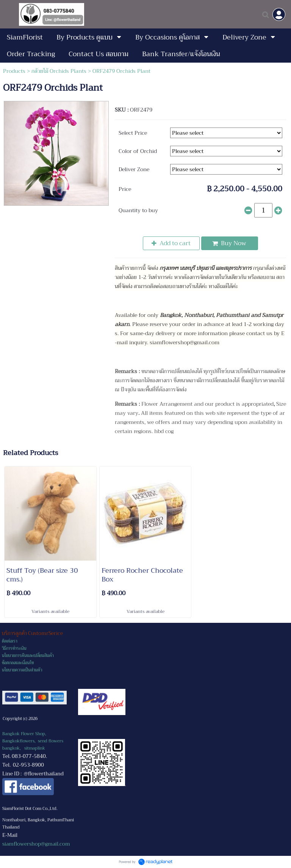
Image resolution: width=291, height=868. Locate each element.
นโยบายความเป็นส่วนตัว (22, 670)
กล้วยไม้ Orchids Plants (59, 71)
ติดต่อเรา (10, 641)
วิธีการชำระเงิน (14, 648)
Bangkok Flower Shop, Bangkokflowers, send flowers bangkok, (33, 741)
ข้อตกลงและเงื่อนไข (18, 663)
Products (14, 71)
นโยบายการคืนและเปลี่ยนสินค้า (28, 656)
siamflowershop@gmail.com (36, 844)
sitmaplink (35, 748)
